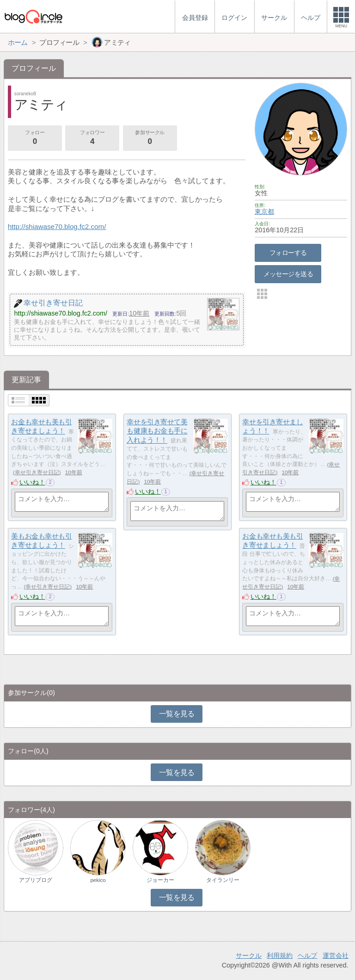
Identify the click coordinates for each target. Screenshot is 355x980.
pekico (98, 880)
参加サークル (150, 138)
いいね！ (32, 482)
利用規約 (280, 955)
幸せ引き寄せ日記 (37, 472)
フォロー (35, 138)
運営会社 (336, 955)
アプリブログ (36, 880)
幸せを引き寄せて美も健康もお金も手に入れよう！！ (157, 431)
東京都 (264, 211)
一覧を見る (177, 714)
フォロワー (92, 138)
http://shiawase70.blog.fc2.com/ (57, 226)
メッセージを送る (288, 274)
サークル (249, 955)
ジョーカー (160, 880)
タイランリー (223, 880)
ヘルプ (307, 955)
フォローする (288, 253)
